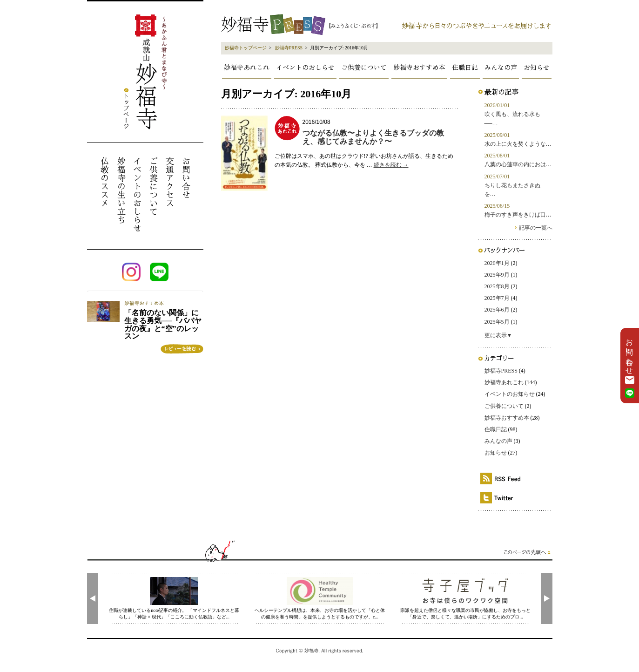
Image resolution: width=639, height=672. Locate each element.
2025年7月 (497, 298)
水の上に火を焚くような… (518, 144)
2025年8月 (497, 286)
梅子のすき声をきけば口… (518, 215)
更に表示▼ (498, 335)
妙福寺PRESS (289, 48)
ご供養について (364, 67)
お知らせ (537, 67)
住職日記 (465, 67)
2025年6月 (497, 310)
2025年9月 (497, 275)
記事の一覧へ (536, 228)
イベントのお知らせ (510, 394)
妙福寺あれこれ (247, 67)
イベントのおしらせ (305, 67)
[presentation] (93, 598)
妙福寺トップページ (246, 48)
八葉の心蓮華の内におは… (518, 164)
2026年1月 (497, 263)
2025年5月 (497, 322)
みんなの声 (501, 67)
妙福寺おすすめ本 (419, 67)
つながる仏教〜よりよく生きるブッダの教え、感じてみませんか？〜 (373, 137)
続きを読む (391, 165)
